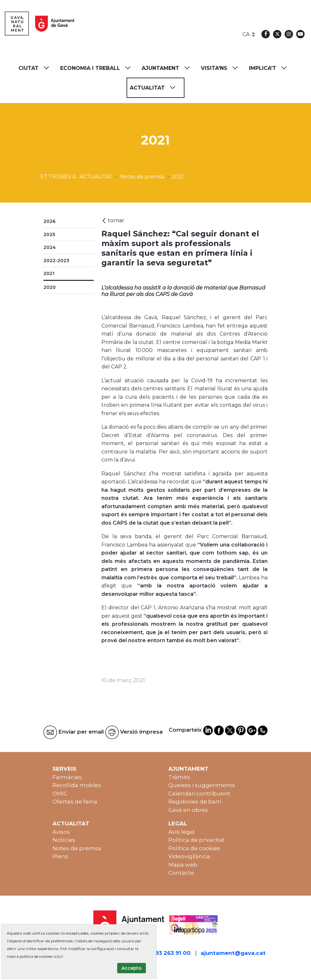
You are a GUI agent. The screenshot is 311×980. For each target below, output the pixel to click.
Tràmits (179, 777)
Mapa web (183, 865)
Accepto (132, 968)
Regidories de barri (195, 802)
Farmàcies (67, 777)
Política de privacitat (197, 840)
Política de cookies (194, 848)
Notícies (64, 840)
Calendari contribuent (199, 794)
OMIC (60, 794)
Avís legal (182, 832)
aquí (58, 956)
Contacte (181, 873)
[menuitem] (37, 68)
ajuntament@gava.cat (233, 953)
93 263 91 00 (173, 953)
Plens (60, 856)
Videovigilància (189, 856)
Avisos (61, 832)
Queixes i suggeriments (202, 785)
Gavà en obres (188, 810)
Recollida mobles (77, 785)
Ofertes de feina (75, 802)
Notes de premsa (77, 848)
